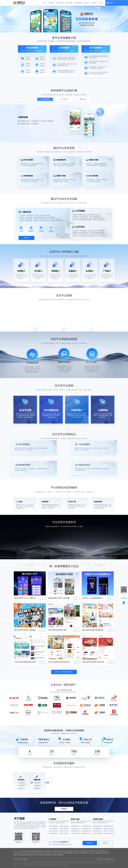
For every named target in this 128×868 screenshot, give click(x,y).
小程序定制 (45, 99)
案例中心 (90, 843)
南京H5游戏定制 (51, 865)
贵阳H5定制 (91, 863)
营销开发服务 (78, 3)
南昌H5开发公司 (32, 863)
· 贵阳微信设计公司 (86, 833)
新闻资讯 (105, 843)
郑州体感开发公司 (43, 865)
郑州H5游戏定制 (56, 863)
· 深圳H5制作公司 (53, 833)
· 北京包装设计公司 (76, 833)
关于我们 (101, 3)
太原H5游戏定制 (63, 863)
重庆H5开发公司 (84, 862)
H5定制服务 (51, 3)
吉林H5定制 (35, 851)
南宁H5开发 (63, 862)
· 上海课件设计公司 (86, 826)
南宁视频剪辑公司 (107, 863)
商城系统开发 (16, 855)
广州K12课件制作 (55, 851)
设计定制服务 (96, 48)
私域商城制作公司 (49, 855)
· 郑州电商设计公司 (76, 831)
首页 (44, 3)
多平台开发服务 (61, 38)
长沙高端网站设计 (84, 851)
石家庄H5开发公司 (17, 863)
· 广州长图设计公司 (86, 829)
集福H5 (54, 855)
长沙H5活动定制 (65, 865)
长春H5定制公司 (77, 863)
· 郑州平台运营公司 (98, 833)
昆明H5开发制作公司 (56, 862)
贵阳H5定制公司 (58, 865)
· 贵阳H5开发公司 (64, 831)
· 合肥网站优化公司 (108, 826)
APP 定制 (64, 99)
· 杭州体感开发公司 (98, 826)
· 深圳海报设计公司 (86, 831)
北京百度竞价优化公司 (49, 853)
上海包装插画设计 (99, 853)
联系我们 (64, 809)
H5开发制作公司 (106, 853)
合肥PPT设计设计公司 (98, 863)
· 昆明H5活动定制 (64, 833)
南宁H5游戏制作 (23, 855)
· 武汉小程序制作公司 (109, 833)
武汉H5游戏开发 (62, 851)
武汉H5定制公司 (25, 863)
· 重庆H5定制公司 (53, 831)
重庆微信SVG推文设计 (31, 855)
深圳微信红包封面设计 (68, 853)
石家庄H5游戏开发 (41, 855)
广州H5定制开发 (77, 862)
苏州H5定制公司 (70, 863)
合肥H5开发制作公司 (47, 862)
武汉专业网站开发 (101, 851)
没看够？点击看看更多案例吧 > (64, 672)
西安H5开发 (104, 862)
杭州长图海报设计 (60, 855)
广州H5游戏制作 (26, 853)
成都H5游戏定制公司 (59, 853)
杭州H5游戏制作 (41, 853)
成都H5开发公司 (98, 862)
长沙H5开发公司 (85, 863)
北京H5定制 (23, 862)
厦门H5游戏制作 (49, 863)
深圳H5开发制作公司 (93, 851)
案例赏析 (87, 3)
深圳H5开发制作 (91, 862)
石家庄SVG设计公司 (18, 865)
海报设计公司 (76, 853)
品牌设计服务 (69, 3)
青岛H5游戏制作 (69, 862)
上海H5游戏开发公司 (30, 862)
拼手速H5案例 (77, 851)
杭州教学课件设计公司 (84, 853)
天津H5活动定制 (111, 862)
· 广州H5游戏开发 (53, 829)
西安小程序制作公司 (35, 865)
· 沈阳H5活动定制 (64, 826)
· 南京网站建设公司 (98, 829)
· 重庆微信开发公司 (108, 829)
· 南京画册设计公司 (76, 829)
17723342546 (57, 842)
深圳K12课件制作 (33, 853)
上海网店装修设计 (70, 851)
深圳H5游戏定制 (22, 851)
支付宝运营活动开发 (18, 853)
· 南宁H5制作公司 (53, 826)
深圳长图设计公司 (42, 851)
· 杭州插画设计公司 (76, 826)
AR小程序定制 (29, 851)
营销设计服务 (60, 3)
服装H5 (107, 851)
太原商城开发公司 (26, 865)
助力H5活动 (92, 853)
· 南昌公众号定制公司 (109, 831)
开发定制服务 (32, 48)
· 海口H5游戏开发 (64, 829)
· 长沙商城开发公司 (98, 831)
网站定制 (83, 99)
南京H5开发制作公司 (40, 863)
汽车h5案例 (48, 851)
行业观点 (94, 3)
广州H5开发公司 (17, 862)
